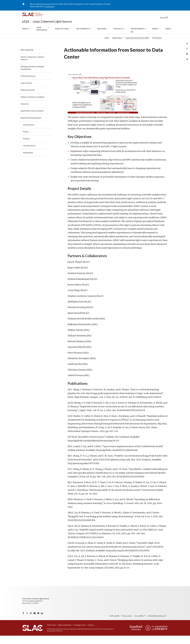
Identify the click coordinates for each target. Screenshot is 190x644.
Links (168, 38)
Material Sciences (28, 98)
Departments (138, 38)
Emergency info (80, 633)
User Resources (42, 38)
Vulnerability (157, 624)
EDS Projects (157, 46)
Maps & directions (65, 633)
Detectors (25, 112)
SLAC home (52, 633)
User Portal (143, 27)
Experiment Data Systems (31, 126)
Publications (62, 38)
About (26, 38)
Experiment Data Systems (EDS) (137, 46)
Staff (114, 624)
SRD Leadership (27, 58)
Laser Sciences (26, 91)
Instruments (83, 38)
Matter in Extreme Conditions (33, 105)
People (26, 140)
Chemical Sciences (28, 84)
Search (164, 22)
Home (107, 46)
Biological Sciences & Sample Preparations (32, 76)
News (155, 38)
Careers (91, 633)
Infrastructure (29, 133)
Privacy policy (127, 624)
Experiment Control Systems (32, 119)
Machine (102, 38)
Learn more (50, 6)
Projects (118, 38)
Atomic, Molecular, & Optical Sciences (32, 66)
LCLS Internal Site (161, 27)
